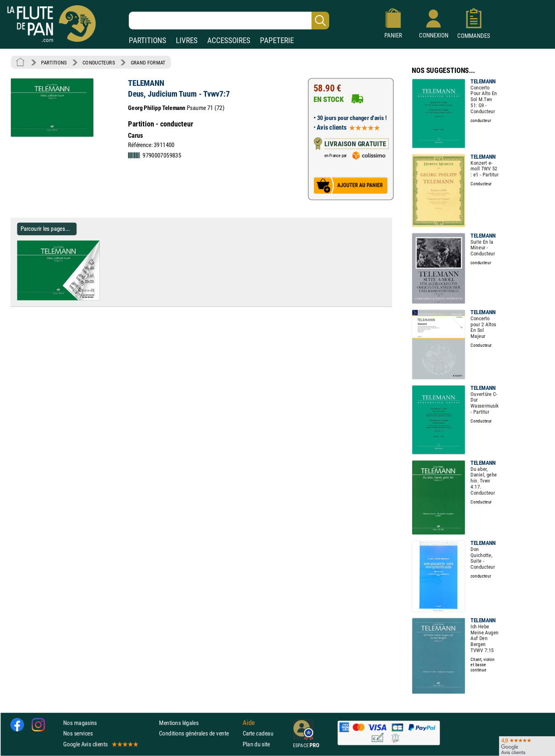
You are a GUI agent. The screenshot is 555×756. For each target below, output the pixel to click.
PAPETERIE (277, 40)
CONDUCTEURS (99, 62)
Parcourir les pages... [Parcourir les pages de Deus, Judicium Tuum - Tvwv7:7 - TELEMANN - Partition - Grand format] (45, 229)
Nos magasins (80, 723)
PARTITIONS (148, 40)
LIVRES (187, 40)
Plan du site (256, 744)
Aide (249, 723)
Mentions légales (179, 723)
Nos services (78, 734)
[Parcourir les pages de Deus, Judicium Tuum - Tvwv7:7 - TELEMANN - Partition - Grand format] (96, 298)
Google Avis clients (100, 744)
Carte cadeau (258, 734)
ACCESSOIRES (229, 40)
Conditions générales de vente (199, 734)
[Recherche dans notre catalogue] (229, 21)
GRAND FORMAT (148, 62)
